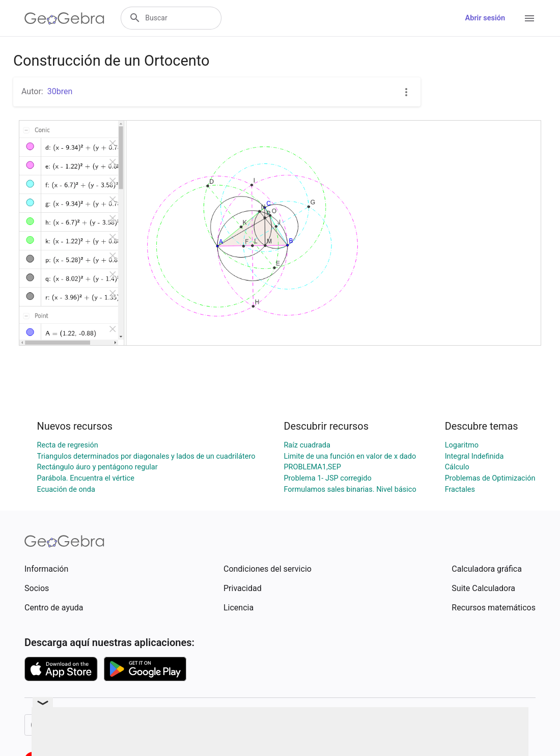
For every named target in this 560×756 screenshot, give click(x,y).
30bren (60, 91)
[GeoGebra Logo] (64, 18)
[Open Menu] (529, 18)
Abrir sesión (485, 18)
